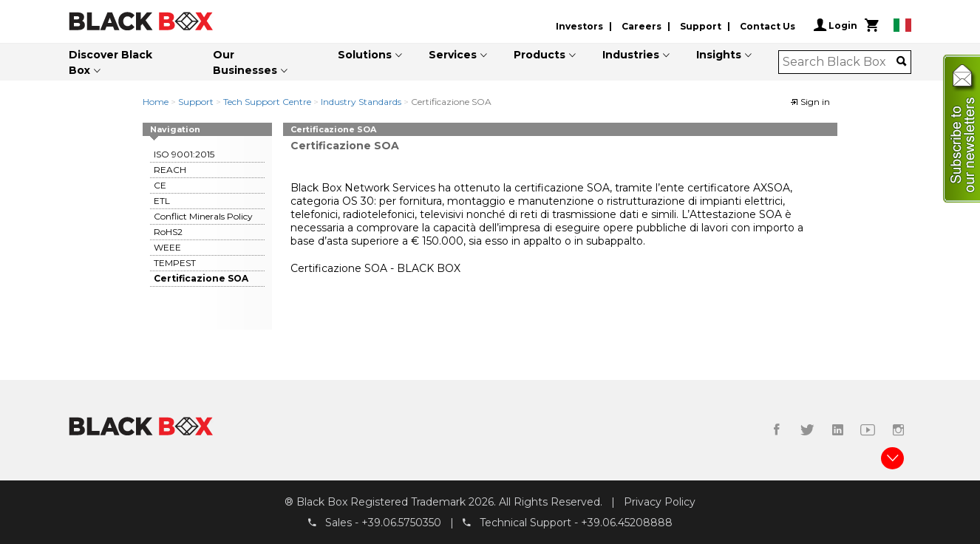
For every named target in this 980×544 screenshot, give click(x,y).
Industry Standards (361, 102)
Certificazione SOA (201, 278)
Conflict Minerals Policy (203, 216)
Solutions (365, 55)
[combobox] (840, 62)
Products (540, 55)
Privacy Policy (660, 502)
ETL (162, 201)
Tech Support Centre (267, 102)
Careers (642, 26)
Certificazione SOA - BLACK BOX (375, 268)
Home (156, 102)
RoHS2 (168, 232)
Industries (631, 55)
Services (453, 55)
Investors (579, 26)
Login (836, 25)
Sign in (810, 102)
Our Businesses (245, 62)
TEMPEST (175, 263)
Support (701, 26)
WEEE (167, 247)
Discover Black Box (110, 62)
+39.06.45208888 (627, 523)
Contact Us (768, 26)
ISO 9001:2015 (184, 154)
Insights (719, 55)
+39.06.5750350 (401, 523)
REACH (170, 170)
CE (160, 185)
